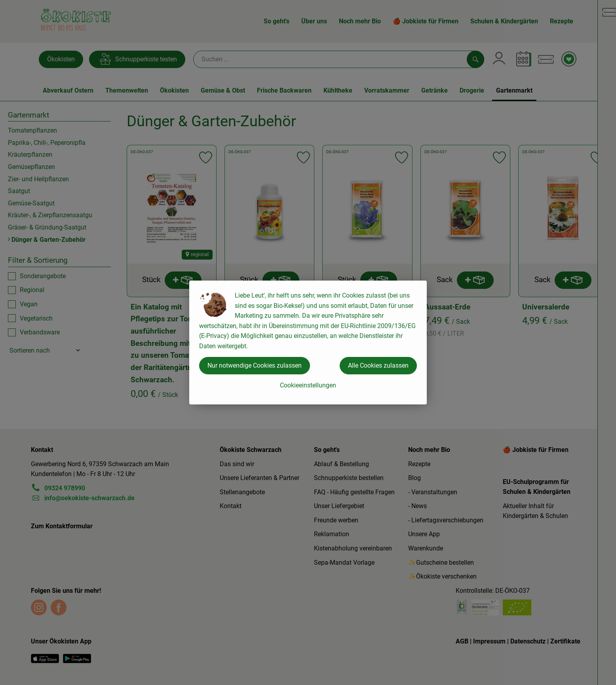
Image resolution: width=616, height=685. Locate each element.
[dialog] (308, 342)
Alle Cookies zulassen (378, 365)
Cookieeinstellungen (308, 385)
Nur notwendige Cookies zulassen (255, 365)
